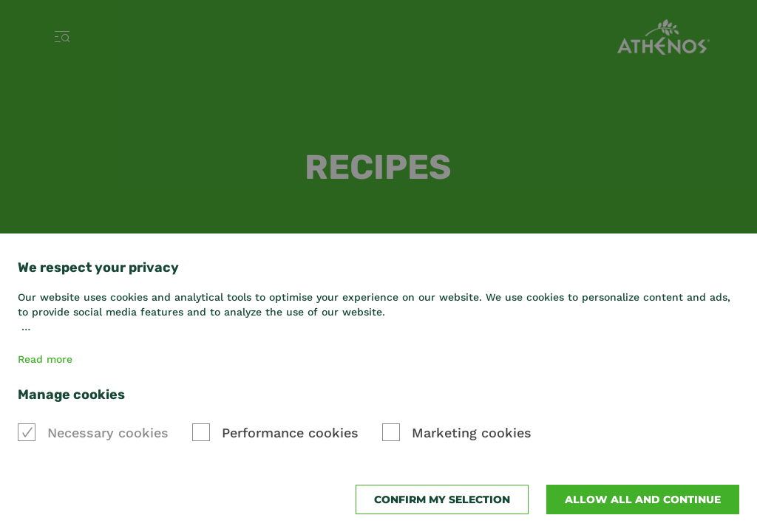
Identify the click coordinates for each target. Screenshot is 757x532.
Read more (45, 359)
